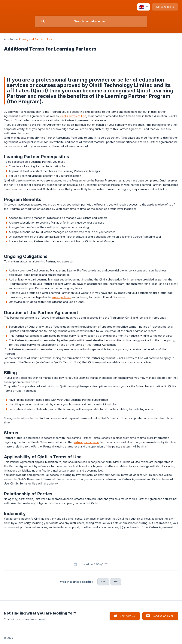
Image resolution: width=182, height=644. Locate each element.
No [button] (116, 581)
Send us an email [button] (163, 616)
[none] (143, 7)
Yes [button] (103, 581)
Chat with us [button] (127, 616)
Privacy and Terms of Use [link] (36, 39)
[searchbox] (91, 21)
